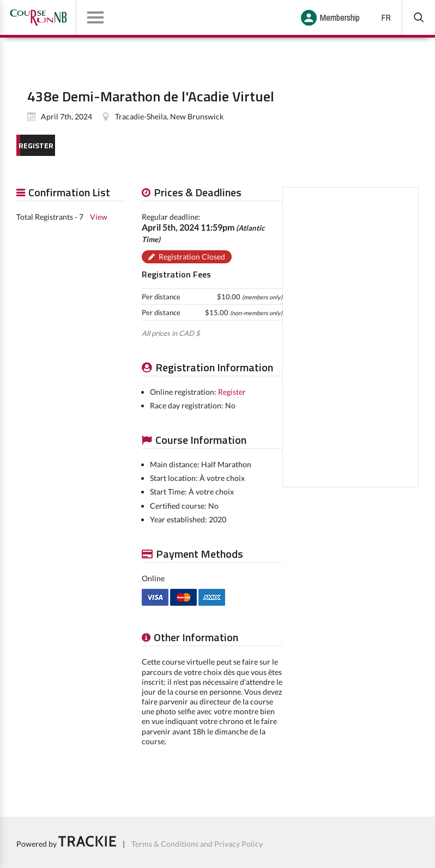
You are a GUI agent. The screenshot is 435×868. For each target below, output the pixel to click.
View (99, 217)
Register (232, 392)
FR (386, 17)
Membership (340, 17)
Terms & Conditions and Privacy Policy (197, 844)
